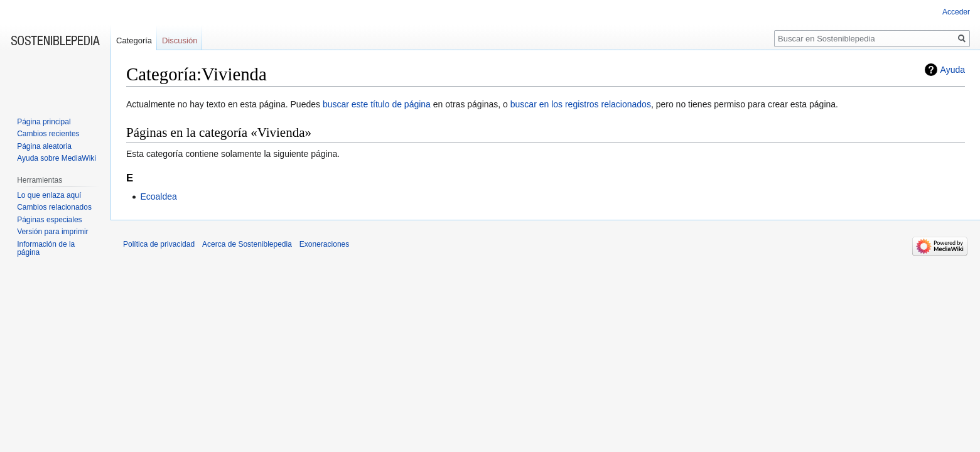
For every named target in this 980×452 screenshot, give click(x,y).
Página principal (44, 122)
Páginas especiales (49, 220)
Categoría (134, 40)
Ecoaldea (158, 196)
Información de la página (46, 249)
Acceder (956, 12)
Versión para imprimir (52, 232)
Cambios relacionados (54, 207)
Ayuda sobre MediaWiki (57, 158)
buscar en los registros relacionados (581, 104)
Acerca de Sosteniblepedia (247, 244)
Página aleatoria (44, 146)
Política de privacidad (159, 244)
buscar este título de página (377, 104)
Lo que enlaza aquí (49, 195)
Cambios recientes (48, 134)
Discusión (180, 40)
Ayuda (953, 70)
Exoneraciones (324, 244)
